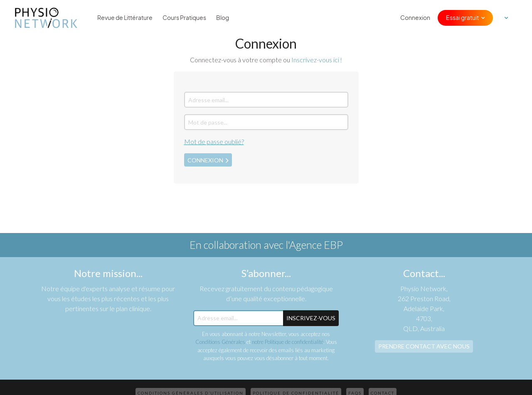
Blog (223, 18)
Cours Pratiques (184, 18)
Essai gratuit (462, 18)
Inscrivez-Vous (311, 318)
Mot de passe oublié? (214, 141)
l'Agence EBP (314, 245)
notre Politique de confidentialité (288, 342)
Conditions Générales (220, 342)
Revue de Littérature (125, 18)
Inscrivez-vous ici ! (317, 60)
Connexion (415, 18)
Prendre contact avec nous (424, 346)
